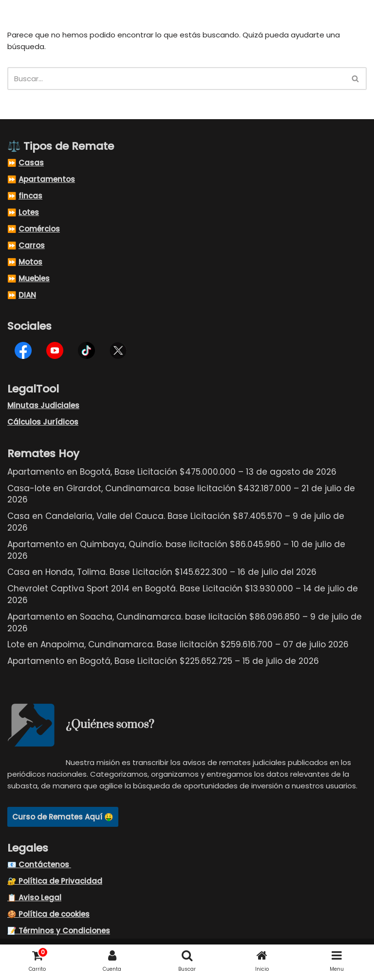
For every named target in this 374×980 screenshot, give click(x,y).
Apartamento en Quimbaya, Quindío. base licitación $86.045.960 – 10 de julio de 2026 (176, 550)
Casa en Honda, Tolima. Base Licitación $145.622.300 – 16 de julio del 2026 (162, 572)
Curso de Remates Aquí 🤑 (63, 817)
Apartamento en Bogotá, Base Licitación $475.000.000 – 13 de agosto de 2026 (172, 472)
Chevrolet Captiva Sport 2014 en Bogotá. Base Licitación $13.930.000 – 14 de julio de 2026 (183, 594)
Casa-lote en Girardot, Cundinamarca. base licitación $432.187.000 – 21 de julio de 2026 (181, 494)
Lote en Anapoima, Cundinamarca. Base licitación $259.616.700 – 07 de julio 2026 (178, 644)
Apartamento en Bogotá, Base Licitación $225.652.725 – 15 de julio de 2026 (163, 661)
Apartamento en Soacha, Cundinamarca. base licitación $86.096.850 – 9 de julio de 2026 (185, 623)
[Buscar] (176, 79)
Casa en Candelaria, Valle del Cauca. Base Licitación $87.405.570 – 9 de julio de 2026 (176, 522)
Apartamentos (47, 179)
